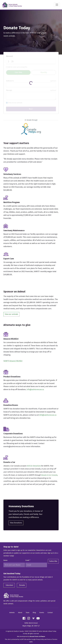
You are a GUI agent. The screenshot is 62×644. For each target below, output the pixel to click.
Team (27, 613)
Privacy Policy (40, 639)
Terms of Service (52, 639)
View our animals (11, 314)
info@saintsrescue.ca (35, 389)
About (20, 613)
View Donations (16, 523)
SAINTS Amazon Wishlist (13, 361)
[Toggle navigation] (57, 5)
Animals (12, 613)
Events (42, 613)
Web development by (31, 636)
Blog (34, 613)
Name (5, 560)
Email (28, 560)
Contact (50, 613)
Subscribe (53, 561)
